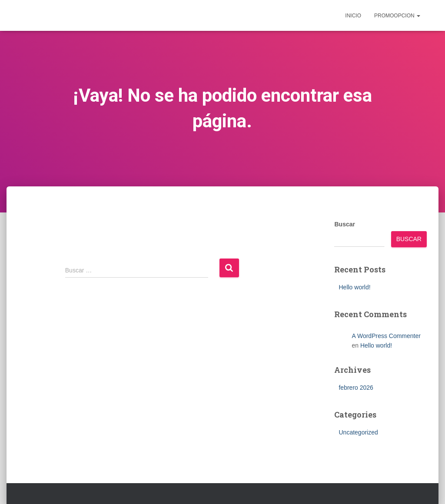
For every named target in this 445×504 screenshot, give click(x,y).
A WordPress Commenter (386, 336)
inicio (353, 16)
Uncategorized (358, 432)
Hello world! (354, 287)
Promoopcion (397, 16)
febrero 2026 (356, 388)
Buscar (344, 224)
